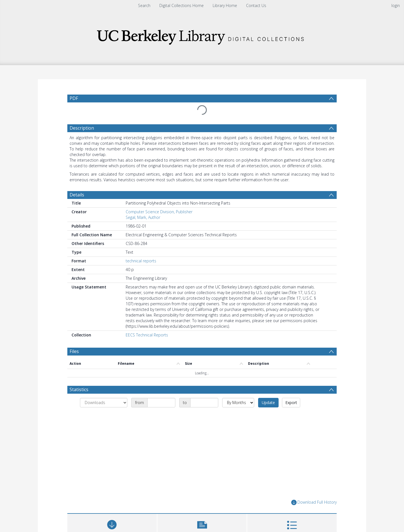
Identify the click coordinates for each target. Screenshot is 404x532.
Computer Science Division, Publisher (159, 212)
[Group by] (104, 403)
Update (268, 403)
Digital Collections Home (182, 5)
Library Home (225, 5)
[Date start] (161, 403)
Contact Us (256, 5)
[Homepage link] (202, 35)
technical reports (141, 261)
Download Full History (314, 502)
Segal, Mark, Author (143, 217)
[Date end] (204, 403)
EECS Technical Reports (147, 335)
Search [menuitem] (144, 5)
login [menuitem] (396, 5)
